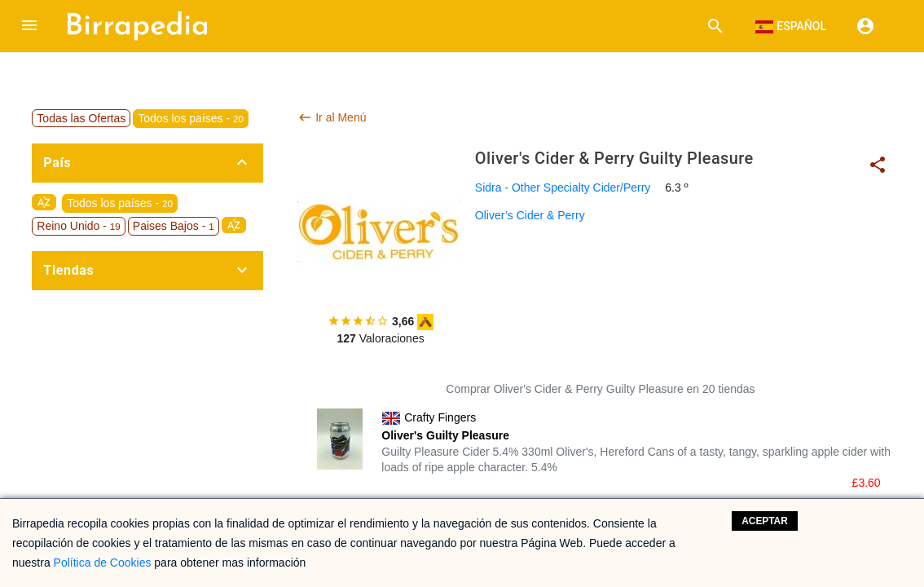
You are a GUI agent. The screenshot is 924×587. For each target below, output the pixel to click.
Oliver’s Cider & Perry (530, 215)
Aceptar (765, 521)
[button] (29, 26)
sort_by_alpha (44, 202)
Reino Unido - (78, 226)
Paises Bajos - (174, 226)
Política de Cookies (103, 563)
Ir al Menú (332, 117)
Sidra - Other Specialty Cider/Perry (563, 188)
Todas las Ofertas (81, 118)
